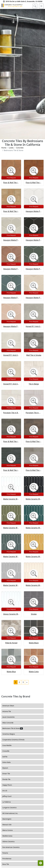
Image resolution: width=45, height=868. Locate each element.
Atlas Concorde (10, 723)
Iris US (7, 791)
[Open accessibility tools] (41, 863)
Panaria (7, 853)
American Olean (10, 706)
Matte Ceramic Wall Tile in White (11, 499)
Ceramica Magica (10, 734)
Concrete (20, 148)
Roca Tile (7, 864)
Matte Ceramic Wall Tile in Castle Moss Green (11, 528)
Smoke (34, 614)
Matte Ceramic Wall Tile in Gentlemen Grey (11, 557)
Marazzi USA (9, 825)
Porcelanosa (8, 859)
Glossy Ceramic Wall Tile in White (11, 614)
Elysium (7, 768)
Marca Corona (9, 830)
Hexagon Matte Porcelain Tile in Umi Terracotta (11, 269)
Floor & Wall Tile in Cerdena (11, 211)
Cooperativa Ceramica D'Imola (15, 740)
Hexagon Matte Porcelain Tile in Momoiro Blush (11, 326)
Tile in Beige (34, 384)
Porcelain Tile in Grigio (34, 413)
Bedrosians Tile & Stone (13, 728)
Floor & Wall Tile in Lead (11, 441)
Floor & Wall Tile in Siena (11, 183)
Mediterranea (9, 836)
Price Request (11, 178)
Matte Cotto (34, 672)
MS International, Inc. (12, 813)
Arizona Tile (8, 711)
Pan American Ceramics (13, 847)
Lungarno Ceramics (11, 808)
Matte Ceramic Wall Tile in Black (34, 499)
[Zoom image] (11, 171)
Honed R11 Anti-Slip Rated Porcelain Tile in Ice (11, 355)
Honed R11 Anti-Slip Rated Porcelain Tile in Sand (11, 384)
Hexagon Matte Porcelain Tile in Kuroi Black (34, 240)
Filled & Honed (11, 643)
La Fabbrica (8, 802)
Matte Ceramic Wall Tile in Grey (11, 585)
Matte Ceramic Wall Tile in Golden (34, 557)
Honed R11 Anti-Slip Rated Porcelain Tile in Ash (34, 326)
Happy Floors (9, 785)
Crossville (7, 751)
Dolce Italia (8, 762)
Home (4, 148)
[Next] (27, 682)
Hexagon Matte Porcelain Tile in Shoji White (34, 211)
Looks (11, 148)
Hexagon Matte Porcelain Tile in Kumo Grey (11, 240)
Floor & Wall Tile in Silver (34, 470)
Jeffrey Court (9, 796)
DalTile (7, 757)
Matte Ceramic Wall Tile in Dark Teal (34, 528)
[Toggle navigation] (41, 6)
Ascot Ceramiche (10, 717)
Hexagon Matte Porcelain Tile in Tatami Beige (34, 298)
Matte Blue (11, 672)
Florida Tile (8, 779)
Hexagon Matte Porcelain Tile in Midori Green (34, 269)
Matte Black (34, 643)
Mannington (8, 819)
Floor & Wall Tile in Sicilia (34, 183)
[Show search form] (35, 6)
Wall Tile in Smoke (34, 355)
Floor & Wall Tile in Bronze (34, 441)
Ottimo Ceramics (10, 842)
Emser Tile (8, 774)
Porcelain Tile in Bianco (11, 413)
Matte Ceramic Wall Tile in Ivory (34, 585)
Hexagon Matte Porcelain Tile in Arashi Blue (11, 298)
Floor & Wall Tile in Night (11, 470)
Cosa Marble (8, 745)
